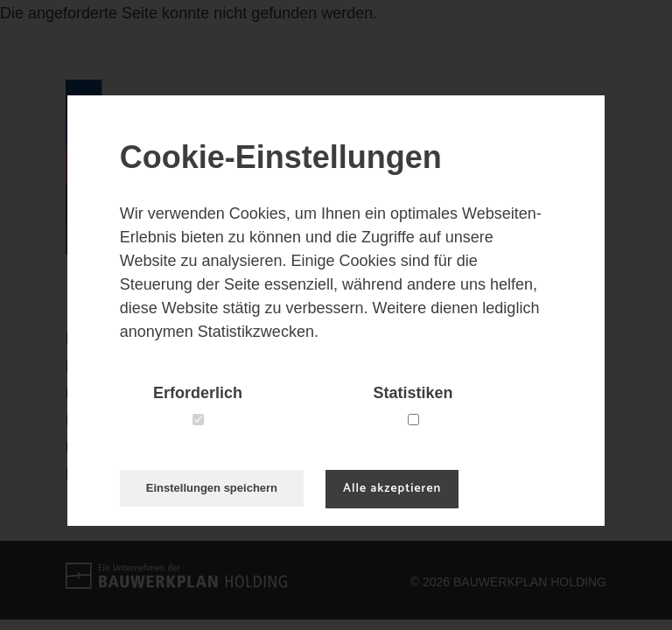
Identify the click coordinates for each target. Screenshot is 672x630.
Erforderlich (198, 393)
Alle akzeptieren (392, 489)
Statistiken (413, 393)
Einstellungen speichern (212, 488)
